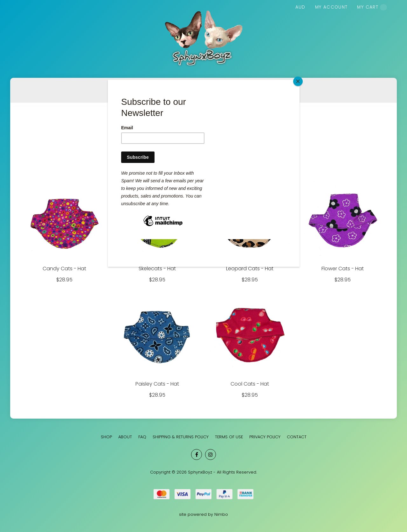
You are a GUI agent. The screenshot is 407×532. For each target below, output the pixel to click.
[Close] (298, 81)
